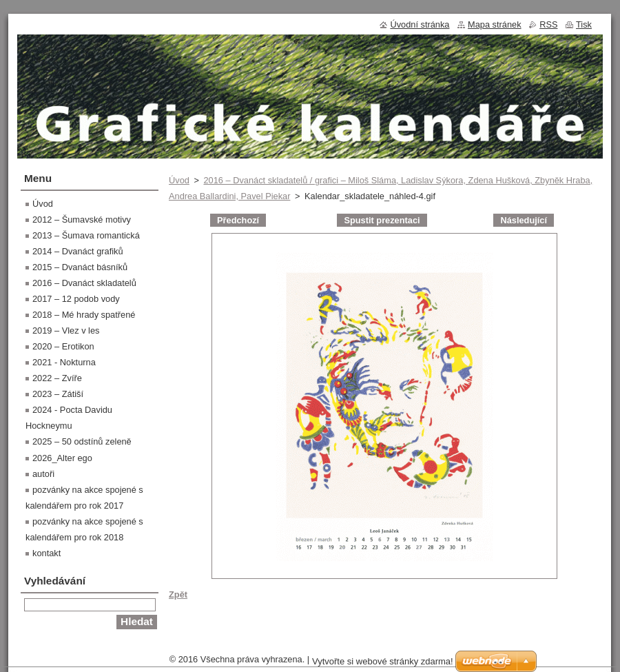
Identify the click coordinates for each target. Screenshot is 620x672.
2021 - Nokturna (64, 362)
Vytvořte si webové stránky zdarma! (383, 661)
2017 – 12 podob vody (76, 299)
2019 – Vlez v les (66, 330)
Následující (524, 220)
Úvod (179, 180)
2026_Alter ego (62, 458)
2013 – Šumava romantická (86, 235)
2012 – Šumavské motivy (82, 220)
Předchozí (238, 220)
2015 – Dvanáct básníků (80, 267)
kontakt (46, 553)
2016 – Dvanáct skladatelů (84, 283)
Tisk (584, 24)
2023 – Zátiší (58, 394)
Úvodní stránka (420, 24)
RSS (548, 24)
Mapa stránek (495, 24)
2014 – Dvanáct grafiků (78, 251)
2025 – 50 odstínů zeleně (82, 441)
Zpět (178, 594)
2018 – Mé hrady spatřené (84, 315)
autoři (43, 474)
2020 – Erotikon (63, 346)
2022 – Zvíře (57, 378)
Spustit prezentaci (382, 220)
